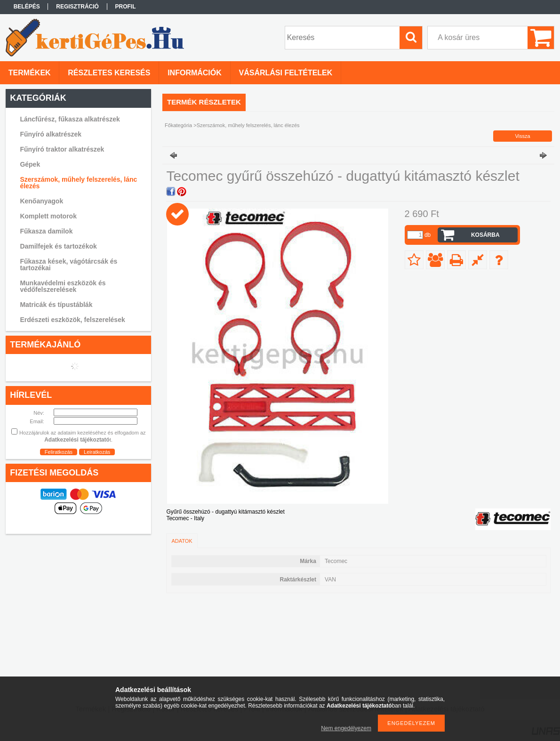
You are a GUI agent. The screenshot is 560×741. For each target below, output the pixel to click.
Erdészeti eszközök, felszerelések (72, 320)
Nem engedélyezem (346, 728)
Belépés (27, 7)
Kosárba (485, 235)
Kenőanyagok (41, 201)
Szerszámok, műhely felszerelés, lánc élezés (78, 183)
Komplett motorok (48, 216)
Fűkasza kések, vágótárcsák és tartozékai (68, 265)
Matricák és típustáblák (56, 305)
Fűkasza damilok (46, 231)
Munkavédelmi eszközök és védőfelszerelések (63, 286)
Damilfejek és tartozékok (58, 246)
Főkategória (178, 125)
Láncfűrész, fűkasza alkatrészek (70, 119)
